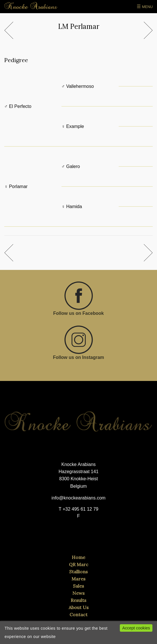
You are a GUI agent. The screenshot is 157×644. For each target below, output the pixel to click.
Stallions (78, 572)
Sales (78, 586)
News (78, 593)
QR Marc (79, 564)
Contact (78, 615)
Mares (78, 579)
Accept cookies (136, 628)
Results (78, 600)
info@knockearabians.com (78, 498)
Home (78, 557)
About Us (79, 607)
